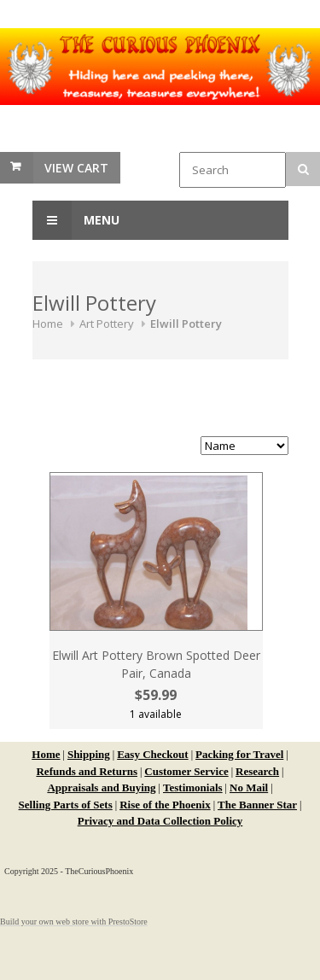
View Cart (76, 168)
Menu (76, 220)
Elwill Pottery (186, 324)
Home (48, 324)
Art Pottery (107, 324)
